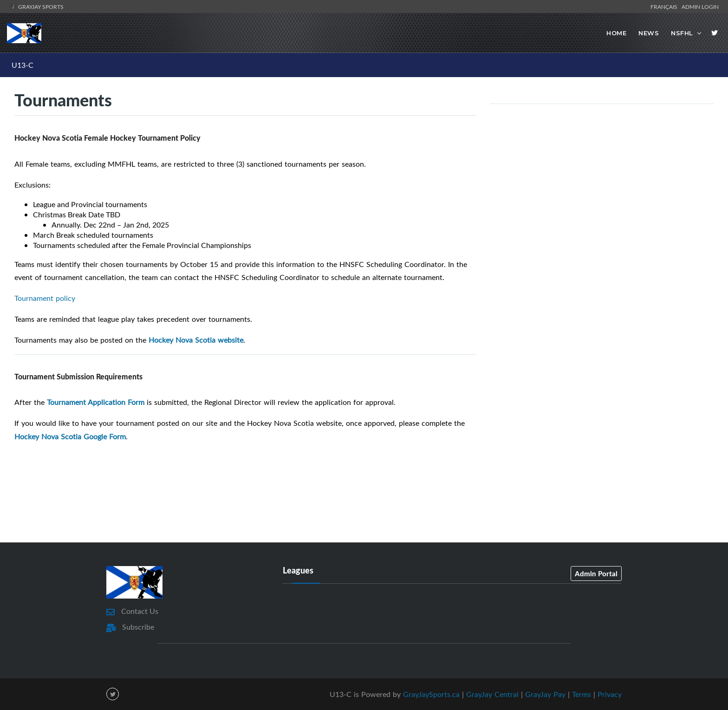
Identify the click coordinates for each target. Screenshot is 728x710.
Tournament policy (45, 298)
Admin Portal (596, 573)
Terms (582, 694)
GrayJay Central (492, 694)
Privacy (610, 694)
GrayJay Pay (545, 694)
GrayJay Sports (36, 7)
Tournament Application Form (96, 402)
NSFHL (682, 33)
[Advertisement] (364, 500)
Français (665, 7)
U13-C (23, 65)
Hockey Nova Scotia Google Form (70, 436)
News (649, 33)
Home (616, 33)
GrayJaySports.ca (431, 694)
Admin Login (700, 7)
